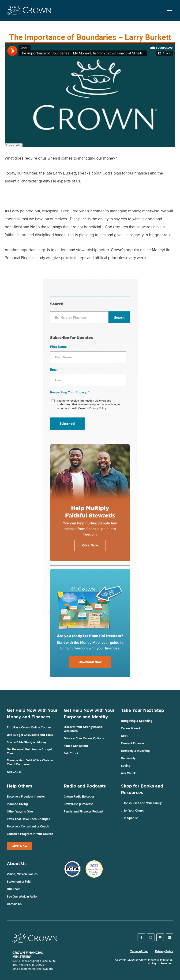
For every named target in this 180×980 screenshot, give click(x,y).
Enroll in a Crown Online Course (29, 727)
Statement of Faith (19, 882)
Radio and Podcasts (85, 786)
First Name (60, 347)
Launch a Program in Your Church (30, 834)
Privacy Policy (164, 951)
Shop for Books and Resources (142, 789)
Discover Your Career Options (84, 738)
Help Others (19, 786)
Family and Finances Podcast (83, 811)
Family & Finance (132, 743)
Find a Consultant (76, 746)
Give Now (19, 846)
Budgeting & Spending (137, 721)
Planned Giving (17, 804)
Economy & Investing (135, 751)
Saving (126, 766)
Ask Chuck (14, 772)
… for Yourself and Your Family (141, 803)
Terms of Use (139, 951)
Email (56, 370)
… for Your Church (133, 811)
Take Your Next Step (142, 710)
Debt (124, 736)
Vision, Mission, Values (22, 874)
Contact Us (14, 904)
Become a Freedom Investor (26, 796)
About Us (17, 864)
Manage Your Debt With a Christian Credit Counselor (31, 762)
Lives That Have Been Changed (29, 819)
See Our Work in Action (23, 896)
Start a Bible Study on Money (27, 742)
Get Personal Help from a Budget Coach (29, 751)
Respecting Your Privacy (70, 392)
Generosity (128, 758)
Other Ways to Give (20, 811)
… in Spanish (130, 818)
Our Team (14, 889)
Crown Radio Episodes (79, 796)
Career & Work (131, 728)
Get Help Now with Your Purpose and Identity (89, 714)
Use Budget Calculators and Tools (30, 735)
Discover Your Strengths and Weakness (83, 729)
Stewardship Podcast (78, 804)
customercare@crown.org (37, 969)
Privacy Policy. (98, 408)
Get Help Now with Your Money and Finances (32, 714)
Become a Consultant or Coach (28, 826)
